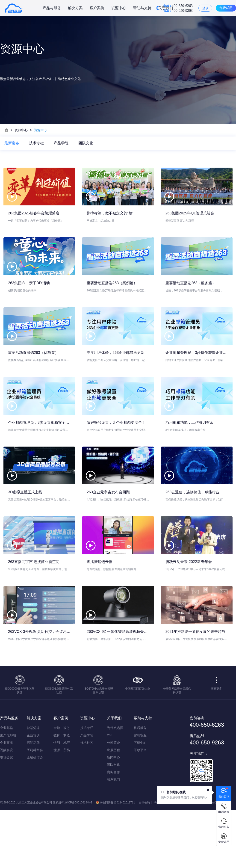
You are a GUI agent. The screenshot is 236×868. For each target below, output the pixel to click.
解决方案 (75, 8)
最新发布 (12, 143)
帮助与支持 (142, 8)
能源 (57, 808)
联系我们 (113, 838)
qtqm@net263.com (214, 861)
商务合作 (113, 830)
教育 (57, 793)
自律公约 (144, 861)
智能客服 (140, 793)
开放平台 (140, 808)
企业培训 (33, 793)
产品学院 (62, 143)
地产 (67, 801)
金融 (57, 786)
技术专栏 (37, 143)
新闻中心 (113, 815)
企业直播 (6, 801)
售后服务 (140, 786)
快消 (57, 801)
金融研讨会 (35, 815)
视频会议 (6, 808)
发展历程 (113, 808)
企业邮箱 (6, 786)
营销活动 (33, 801)
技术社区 (87, 801)
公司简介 (113, 801)
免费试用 (226, 8)
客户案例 (97, 8)
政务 (67, 786)
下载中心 (140, 801)
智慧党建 (33, 786)
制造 (67, 793)
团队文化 (87, 143)
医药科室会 (35, 808)
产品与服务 (52, 8)
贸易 (67, 808)
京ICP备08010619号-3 (78, 861)
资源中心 (119, 8)
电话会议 (6, 815)
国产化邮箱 (8, 793)
